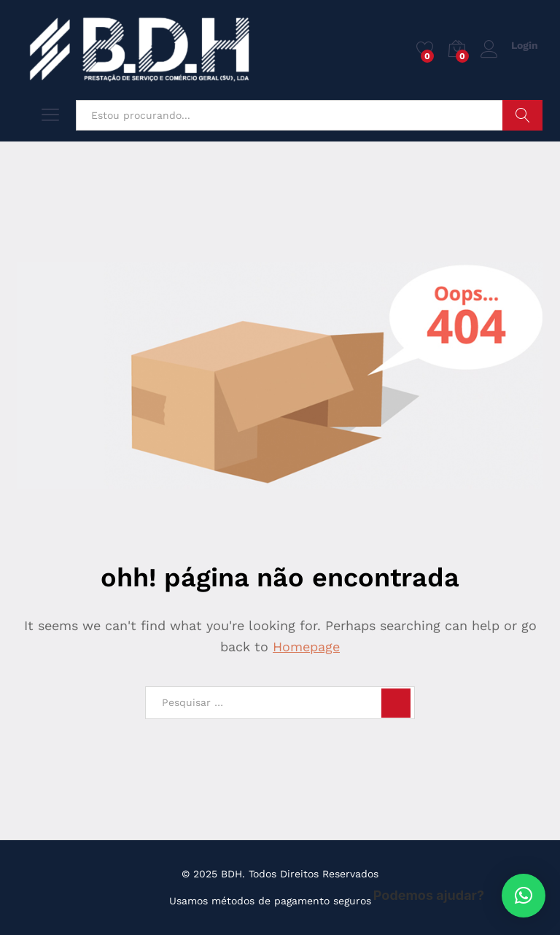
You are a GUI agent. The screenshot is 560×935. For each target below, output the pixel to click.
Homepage (306, 647)
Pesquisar (522, 115)
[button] (524, 896)
